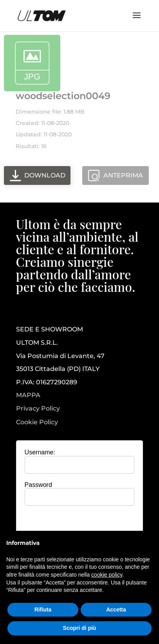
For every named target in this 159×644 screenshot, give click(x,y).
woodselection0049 (63, 96)
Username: (40, 452)
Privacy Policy (38, 409)
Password (38, 485)
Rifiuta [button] (43, 610)
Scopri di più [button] (80, 628)
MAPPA (28, 395)
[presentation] (82, 527)
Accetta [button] (116, 610)
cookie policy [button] (107, 575)
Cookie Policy (37, 422)
